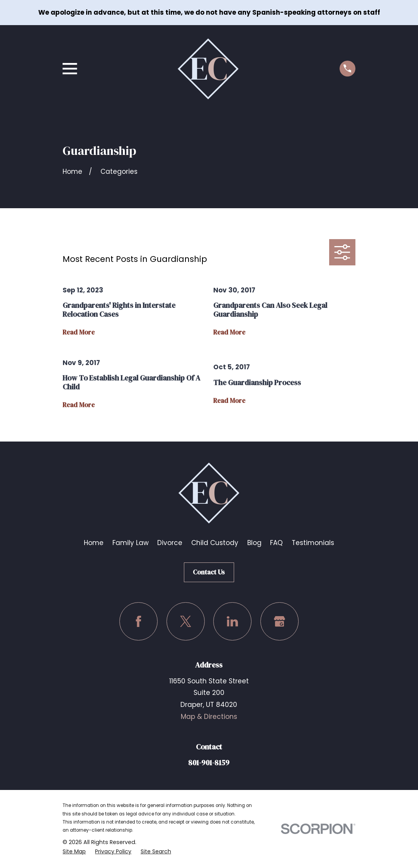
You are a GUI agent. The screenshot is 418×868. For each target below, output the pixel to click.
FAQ (276, 543)
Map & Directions (209, 717)
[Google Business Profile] (280, 621)
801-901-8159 (209, 763)
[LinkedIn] (232, 621)
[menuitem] (75, 852)
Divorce (170, 543)
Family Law (131, 543)
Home (94, 543)
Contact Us (209, 572)
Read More (79, 332)
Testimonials (313, 543)
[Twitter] (186, 621)
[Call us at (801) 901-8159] (347, 69)
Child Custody (215, 543)
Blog (254, 543)
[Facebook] (138, 621)
